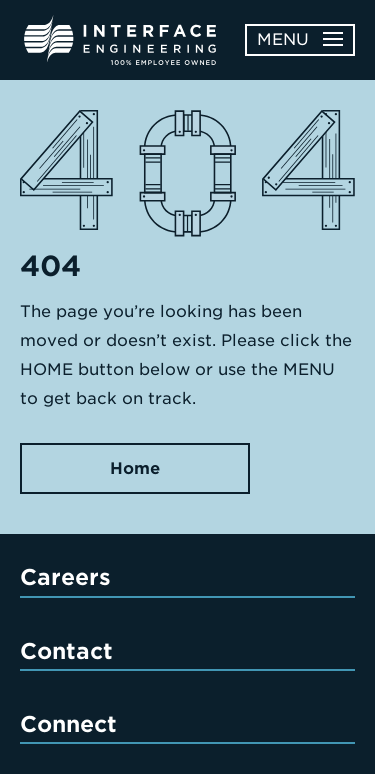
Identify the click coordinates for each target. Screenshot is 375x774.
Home (135, 468)
